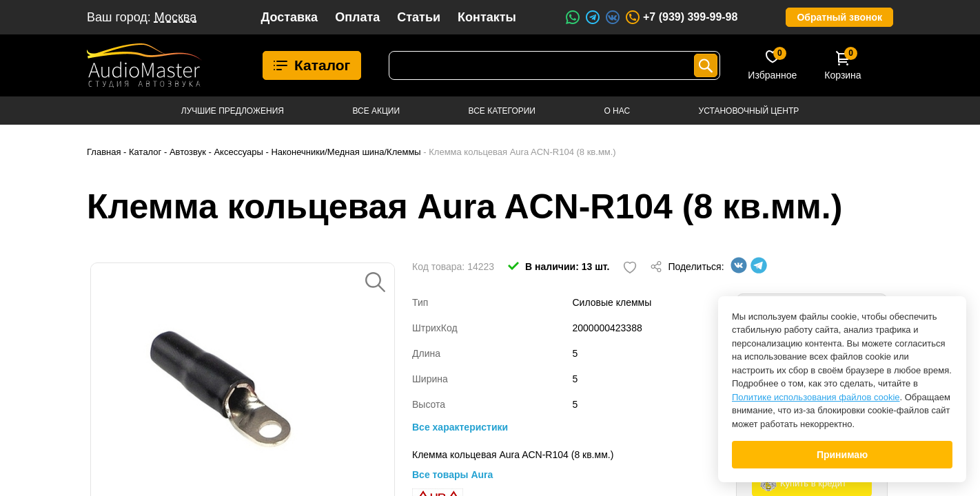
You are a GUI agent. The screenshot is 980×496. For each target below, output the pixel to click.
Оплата (357, 17)
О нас (617, 111)
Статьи (419, 17)
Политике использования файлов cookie (816, 397)
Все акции (376, 111)
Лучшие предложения (233, 111)
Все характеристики (460, 427)
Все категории (502, 111)
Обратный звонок (839, 17)
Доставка (289, 17)
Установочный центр (749, 111)
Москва (175, 17)
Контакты (487, 17)
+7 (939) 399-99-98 (681, 17)
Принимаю (842, 455)
